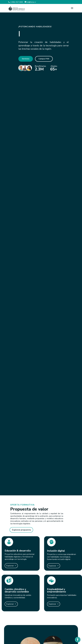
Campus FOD (44, 59)
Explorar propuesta (21, 530)
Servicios (26, 59)
